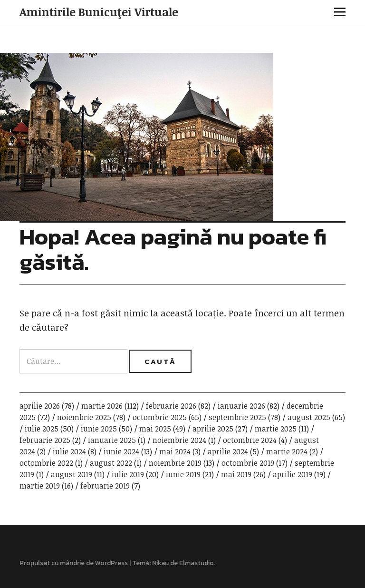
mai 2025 (155, 429)
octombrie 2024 (250, 440)
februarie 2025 (45, 440)
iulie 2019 (128, 474)
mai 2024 (175, 451)
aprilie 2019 (293, 474)
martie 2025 (276, 429)
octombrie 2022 (46, 463)
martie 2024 (287, 451)
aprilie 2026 (40, 406)
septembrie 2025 (237, 417)
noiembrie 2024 (179, 440)
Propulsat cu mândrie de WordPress (74, 563)
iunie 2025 (99, 429)
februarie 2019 (105, 486)
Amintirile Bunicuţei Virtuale (99, 12)
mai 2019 (236, 474)
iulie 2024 (69, 451)
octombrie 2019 (248, 463)
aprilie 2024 (228, 451)
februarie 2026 (171, 406)
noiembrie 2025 (84, 417)
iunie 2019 (183, 474)
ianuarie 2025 (112, 440)
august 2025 (309, 417)
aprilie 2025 (213, 429)
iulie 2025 (42, 429)
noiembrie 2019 (175, 463)
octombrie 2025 (160, 417)
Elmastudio (197, 563)
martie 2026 (102, 406)
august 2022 (111, 463)
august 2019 (72, 474)
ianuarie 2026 (241, 406)
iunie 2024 (121, 451)
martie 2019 (40, 486)
